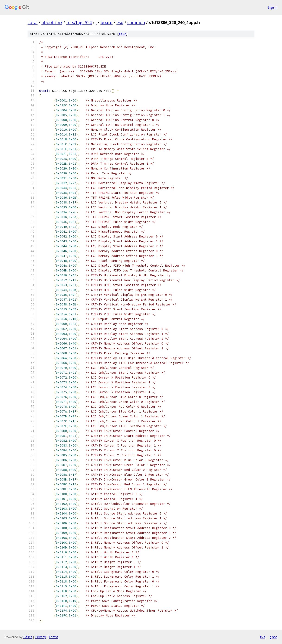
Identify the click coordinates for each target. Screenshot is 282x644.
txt (263, 637)
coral (33, 22)
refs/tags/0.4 (79, 22)
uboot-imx (52, 22)
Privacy (41, 637)
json (274, 637)
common (136, 22)
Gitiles (28, 637)
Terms (53, 637)
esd (120, 22)
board (107, 22)
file (122, 34)
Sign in (273, 7)
